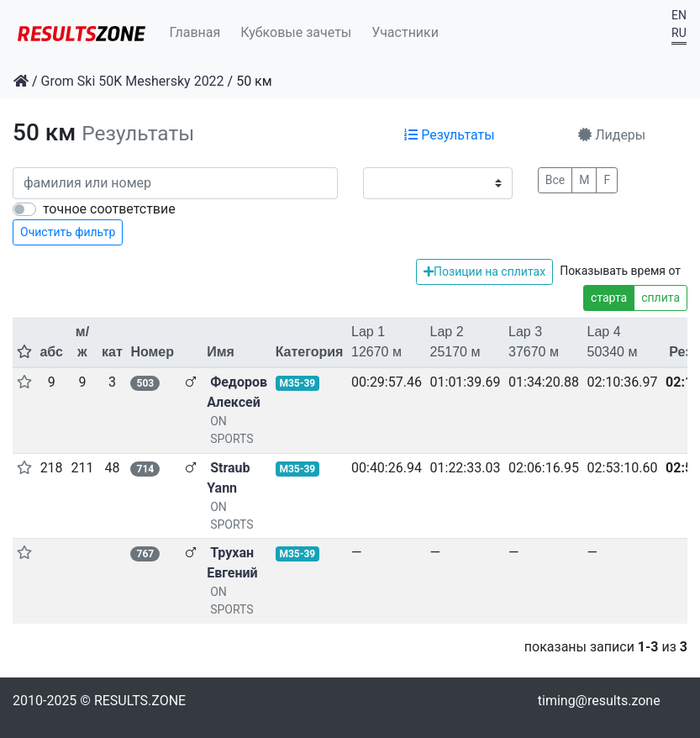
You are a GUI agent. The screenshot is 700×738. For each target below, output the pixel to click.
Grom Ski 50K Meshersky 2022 (133, 81)
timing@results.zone (599, 701)
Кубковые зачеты (296, 32)
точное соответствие (109, 209)
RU (679, 33)
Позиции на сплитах (484, 271)
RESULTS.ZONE (140, 701)
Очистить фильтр (68, 232)
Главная (195, 32)
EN (679, 15)
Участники (405, 32)
